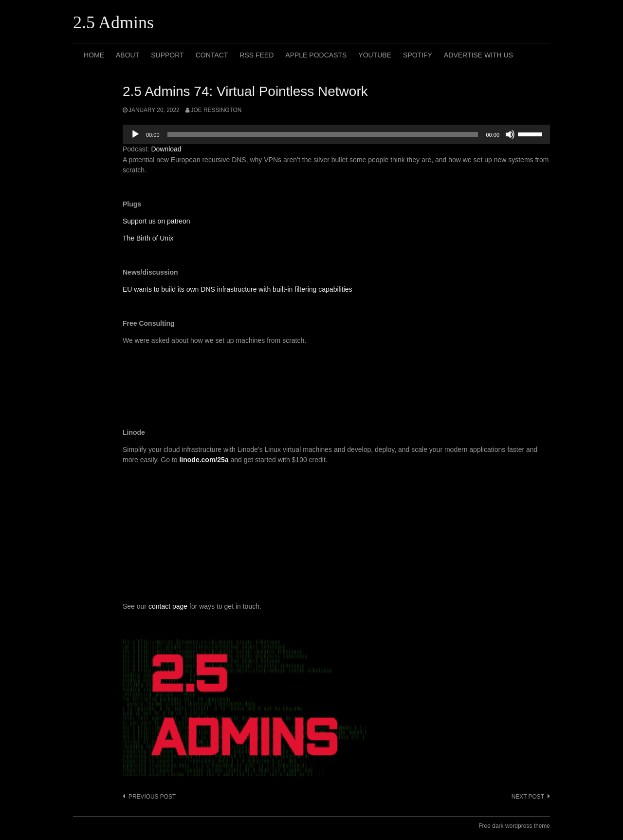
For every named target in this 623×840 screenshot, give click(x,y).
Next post (528, 797)
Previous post (152, 797)
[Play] (135, 134)
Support (167, 55)
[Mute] (510, 134)
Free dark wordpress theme (514, 826)
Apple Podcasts (316, 55)
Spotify (418, 55)
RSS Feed (257, 55)
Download (166, 149)
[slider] (323, 134)
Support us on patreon (156, 221)
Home (94, 55)
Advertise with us (478, 55)
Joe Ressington (216, 110)
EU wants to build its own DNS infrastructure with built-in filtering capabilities (238, 289)
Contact (212, 55)
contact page (168, 606)
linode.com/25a (204, 460)
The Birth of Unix (148, 238)
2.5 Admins (113, 22)
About (128, 55)
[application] (336, 134)
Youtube (375, 55)
